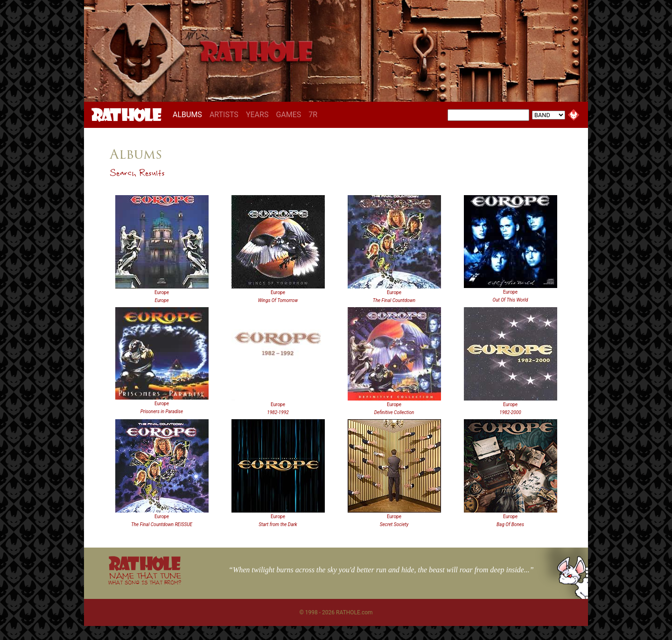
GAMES (288, 115)
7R (313, 115)
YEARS (257, 115)
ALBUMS (189, 114)
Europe (162, 292)
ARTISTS (224, 115)
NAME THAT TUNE (145, 578)
